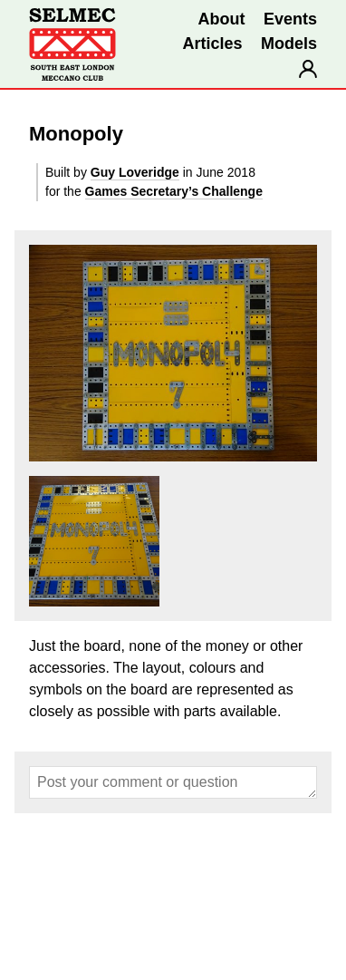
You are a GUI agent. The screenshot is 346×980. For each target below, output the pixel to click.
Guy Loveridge (135, 172)
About (222, 19)
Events (290, 19)
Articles (212, 44)
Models (289, 44)
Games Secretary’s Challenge (174, 191)
